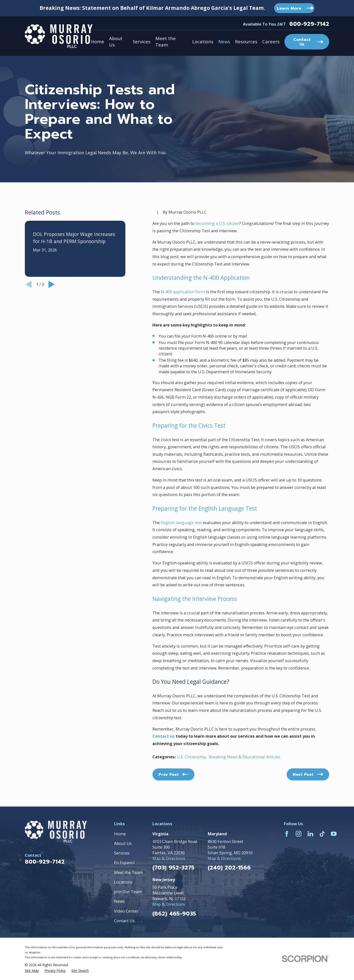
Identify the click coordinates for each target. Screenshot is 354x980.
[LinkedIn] (310, 834)
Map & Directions (169, 858)
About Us (123, 843)
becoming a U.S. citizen (217, 223)
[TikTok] (322, 834)
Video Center (126, 911)
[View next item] (52, 284)
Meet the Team (128, 872)
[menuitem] (32, 971)
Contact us (164, 736)
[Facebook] (287, 834)
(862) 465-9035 (174, 914)
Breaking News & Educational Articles (244, 757)
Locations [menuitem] (203, 41)
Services (122, 853)
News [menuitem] (224, 41)
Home (120, 834)
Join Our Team (128, 892)
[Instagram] (299, 834)
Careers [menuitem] (271, 41)
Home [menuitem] (98, 41)
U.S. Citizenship (191, 757)
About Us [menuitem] (116, 41)
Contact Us (124, 921)
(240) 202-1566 (229, 868)
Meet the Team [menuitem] (166, 41)
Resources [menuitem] (246, 41)
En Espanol (124, 863)
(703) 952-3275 (173, 868)
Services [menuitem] (142, 41)
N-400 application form (183, 292)
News (119, 901)
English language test (181, 522)
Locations (123, 882)
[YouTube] (334, 834)
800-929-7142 (309, 24)
